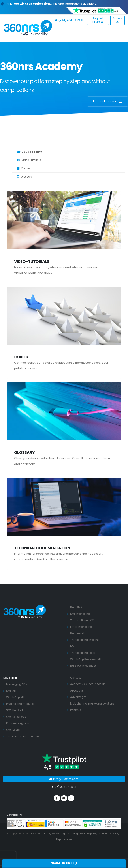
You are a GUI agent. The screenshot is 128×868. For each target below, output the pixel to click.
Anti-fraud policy (109, 834)
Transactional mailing (85, 640)
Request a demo (108, 101)
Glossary (25, 177)
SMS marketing (80, 614)
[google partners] (54, 823)
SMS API (11, 691)
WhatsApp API (15, 697)
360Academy (30, 152)
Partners (76, 710)
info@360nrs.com (64, 779)
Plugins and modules (20, 704)
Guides (24, 168)
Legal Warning (69, 834)
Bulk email (77, 633)
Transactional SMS (82, 620)
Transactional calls (83, 653)
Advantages (78, 697)
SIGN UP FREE (64, 863)
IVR (72, 646)
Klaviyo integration (18, 723)
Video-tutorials (31, 261)
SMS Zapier (13, 730)
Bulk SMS (76, 607)
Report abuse (64, 839)
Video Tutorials (29, 160)
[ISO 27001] (16, 823)
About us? (77, 691)
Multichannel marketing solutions (92, 704)
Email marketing (81, 627)
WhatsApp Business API (86, 659)
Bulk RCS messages (83, 666)
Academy (77, 684)
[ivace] (112, 823)
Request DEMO (98, 20)
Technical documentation (42, 548)
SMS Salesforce (16, 717)
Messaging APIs (17, 684)
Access (117, 20)
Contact (76, 678)
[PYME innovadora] (35, 823)
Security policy (89, 834)
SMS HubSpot (15, 710)
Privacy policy (51, 834)
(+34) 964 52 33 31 (69, 20)
